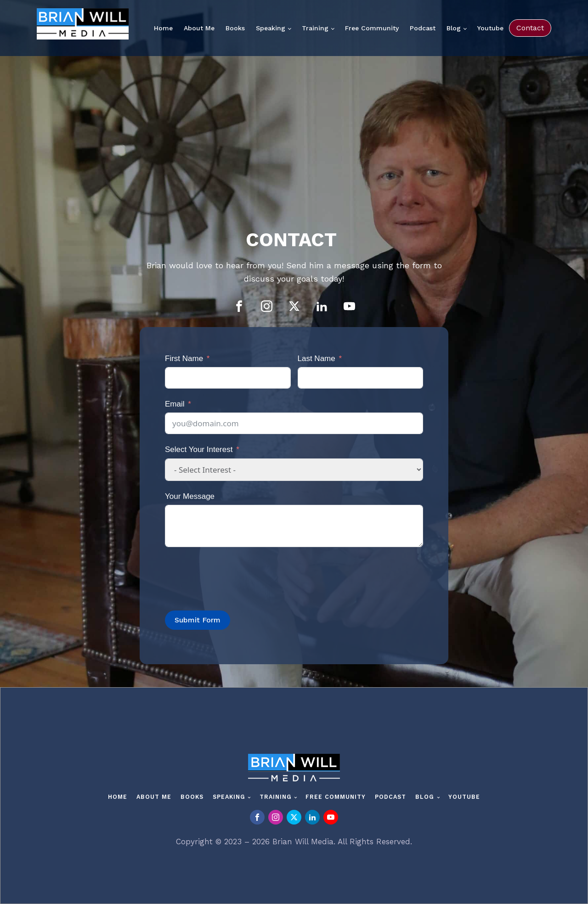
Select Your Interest (199, 449)
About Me (199, 28)
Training (315, 28)
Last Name (317, 359)
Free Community (372, 28)
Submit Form (198, 620)
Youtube (490, 28)
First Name (184, 359)
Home (163, 28)
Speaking (271, 28)
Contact (530, 28)
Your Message (190, 496)
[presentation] (235, 574)
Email (175, 404)
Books (235, 28)
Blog (454, 28)
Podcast (423, 28)
